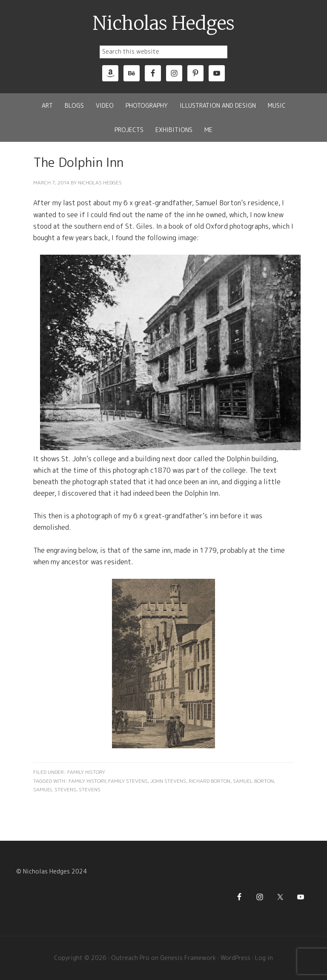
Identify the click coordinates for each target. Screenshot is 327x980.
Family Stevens (128, 781)
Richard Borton (209, 781)
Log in (264, 958)
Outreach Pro (130, 958)
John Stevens (168, 781)
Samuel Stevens (55, 789)
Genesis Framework (188, 958)
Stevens (90, 789)
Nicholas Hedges (164, 23)
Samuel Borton (253, 781)
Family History (86, 772)
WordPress (235, 958)
